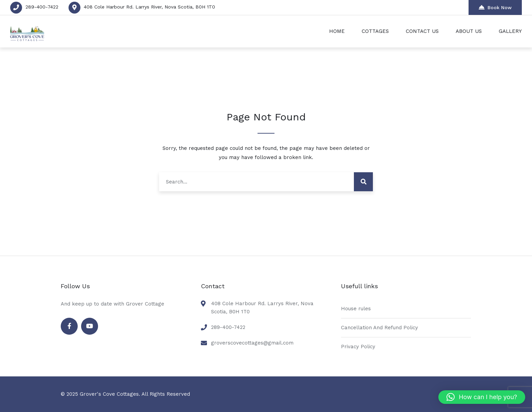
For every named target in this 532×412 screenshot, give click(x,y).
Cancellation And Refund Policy (379, 328)
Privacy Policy (358, 347)
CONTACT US (422, 31)
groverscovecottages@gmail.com (252, 343)
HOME (337, 31)
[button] (482, 397)
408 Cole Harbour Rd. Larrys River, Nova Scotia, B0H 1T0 (149, 7)
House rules (356, 309)
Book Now (495, 7)
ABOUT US (469, 31)
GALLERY (510, 31)
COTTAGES (375, 31)
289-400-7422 (42, 7)
